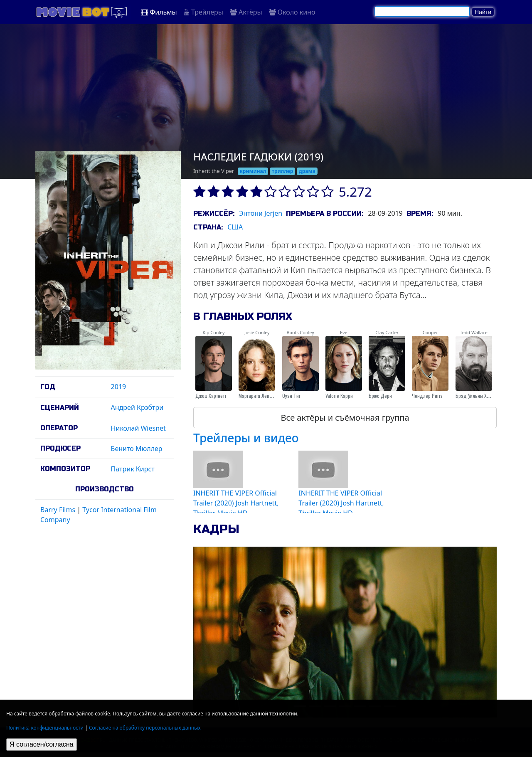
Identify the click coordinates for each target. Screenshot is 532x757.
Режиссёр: (214, 213)
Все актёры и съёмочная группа (345, 418)
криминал (253, 171)
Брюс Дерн (380, 396)
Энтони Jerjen (261, 213)
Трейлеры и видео (246, 438)
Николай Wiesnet (138, 428)
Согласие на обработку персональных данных (145, 728)
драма (307, 171)
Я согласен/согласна (42, 744)
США (235, 227)
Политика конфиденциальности (45, 728)
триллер (282, 171)
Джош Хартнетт (211, 396)
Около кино (292, 12)
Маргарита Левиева (259, 396)
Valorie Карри (339, 396)
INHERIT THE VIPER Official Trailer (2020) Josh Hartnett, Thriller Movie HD (236, 503)
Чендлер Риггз (427, 396)
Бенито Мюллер (137, 449)
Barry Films (58, 510)
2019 (119, 387)
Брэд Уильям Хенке (476, 396)
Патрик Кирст (133, 469)
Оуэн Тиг (291, 396)
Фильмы (159, 12)
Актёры (246, 12)
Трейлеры (203, 12)
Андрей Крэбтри (137, 407)
